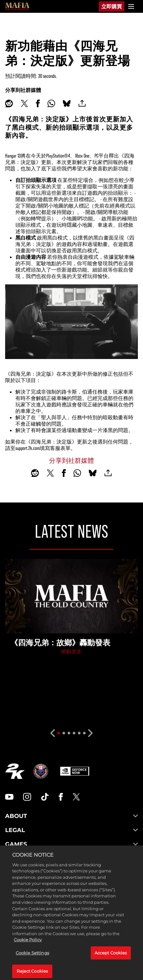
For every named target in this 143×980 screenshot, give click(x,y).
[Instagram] (27, 797)
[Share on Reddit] (9, 103)
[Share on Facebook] (38, 103)
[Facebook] (61, 797)
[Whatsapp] (51, 103)
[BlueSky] (67, 103)
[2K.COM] (15, 771)
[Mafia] (17, 6)
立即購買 (112, 6)
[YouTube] (9, 797)
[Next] (91, 733)
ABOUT (71, 816)
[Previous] (52, 733)
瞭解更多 (71, 651)
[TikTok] (45, 797)
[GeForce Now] (75, 771)
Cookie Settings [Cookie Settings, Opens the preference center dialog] (32, 961)
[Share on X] (24, 103)
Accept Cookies (111, 961)
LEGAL (71, 830)
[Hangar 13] (41, 771)
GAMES (71, 844)
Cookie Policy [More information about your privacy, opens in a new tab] (28, 948)
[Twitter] (76, 797)
